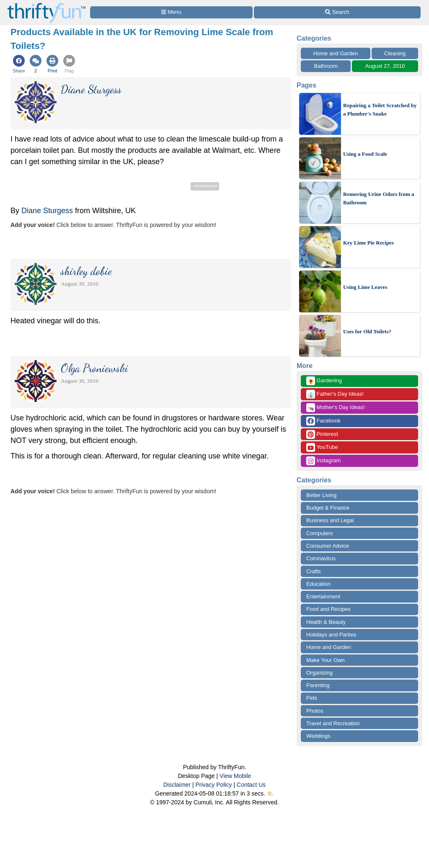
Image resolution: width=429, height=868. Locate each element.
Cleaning (395, 53)
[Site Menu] (171, 12)
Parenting (318, 685)
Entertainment (323, 596)
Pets (312, 698)
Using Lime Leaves (365, 287)
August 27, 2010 (385, 66)
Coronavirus (321, 558)
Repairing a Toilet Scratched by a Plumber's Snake (380, 109)
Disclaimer (177, 785)
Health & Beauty (326, 622)
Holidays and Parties (331, 635)
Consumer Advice (328, 546)
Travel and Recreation (333, 723)
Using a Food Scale (365, 154)
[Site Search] (337, 12)
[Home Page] (47, 5)
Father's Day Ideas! (335, 394)
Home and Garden (336, 53)
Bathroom (326, 66)
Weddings (318, 736)
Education (318, 584)
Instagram (323, 461)
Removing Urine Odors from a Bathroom (379, 198)
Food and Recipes (328, 609)
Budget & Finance (328, 508)
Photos (315, 711)
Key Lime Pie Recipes (368, 243)
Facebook (323, 421)
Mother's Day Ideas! (336, 408)
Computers (320, 533)
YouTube (322, 447)
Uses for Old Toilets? (367, 331)
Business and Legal (330, 520)
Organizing (319, 673)
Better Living (321, 495)
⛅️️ (270, 793)
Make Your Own (326, 660)
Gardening (324, 381)
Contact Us (251, 785)
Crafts (314, 571)
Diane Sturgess (47, 211)
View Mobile (235, 776)
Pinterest (322, 434)
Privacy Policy (213, 785)
